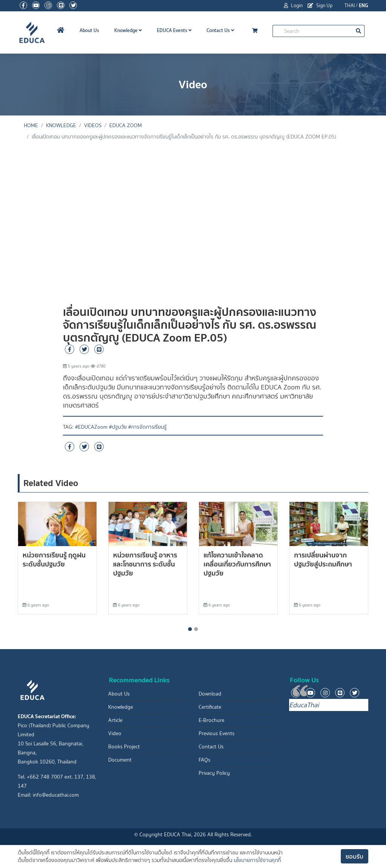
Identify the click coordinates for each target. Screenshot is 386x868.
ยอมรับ (355, 856)
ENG (364, 5)
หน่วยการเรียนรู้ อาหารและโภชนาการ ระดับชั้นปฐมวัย (145, 564)
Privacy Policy (214, 773)
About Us (89, 30)
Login (293, 5)
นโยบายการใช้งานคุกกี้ (257, 860)
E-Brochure (211, 720)
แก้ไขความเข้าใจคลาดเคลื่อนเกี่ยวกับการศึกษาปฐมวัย (237, 564)
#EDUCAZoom (91, 427)
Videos (93, 125)
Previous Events (217, 733)
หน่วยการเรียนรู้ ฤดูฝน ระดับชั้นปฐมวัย (54, 559)
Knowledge (128, 30)
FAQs (204, 760)
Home (31, 125)
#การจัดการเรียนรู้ (147, 427)
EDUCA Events (174, 30)
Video (115, 733)
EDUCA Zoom (126, 125)
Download (210, 694)
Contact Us (220, 30)
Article (115, 720)
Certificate (210, 707)
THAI (350, 5)
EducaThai (304, 705)
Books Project (124, 747)
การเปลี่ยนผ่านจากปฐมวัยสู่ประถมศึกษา (323, 559)
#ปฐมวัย (118, 427)
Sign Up (320, 5)
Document (120, 760)
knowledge (61, 125)
